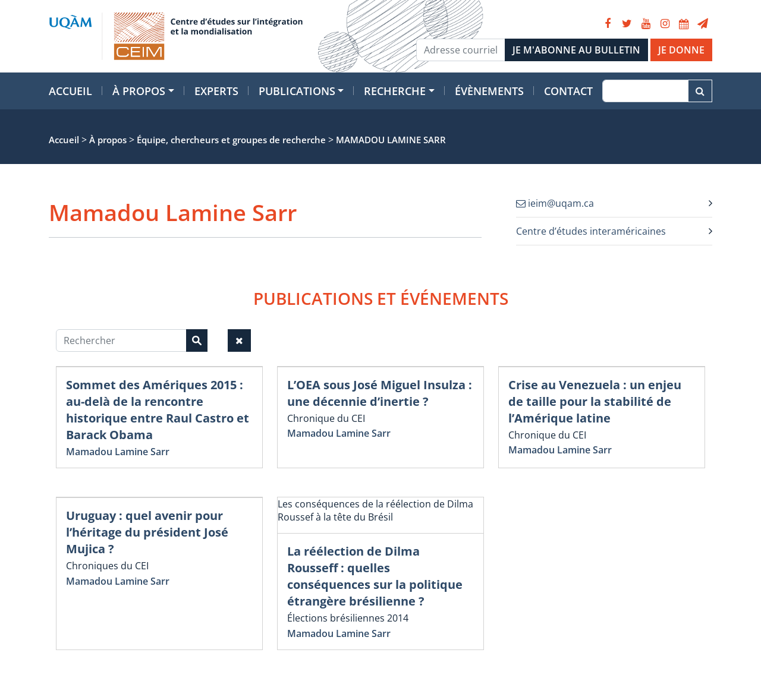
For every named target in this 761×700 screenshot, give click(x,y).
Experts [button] (216, 91)
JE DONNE (681, 50)
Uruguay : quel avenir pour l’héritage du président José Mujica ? (147, 532)
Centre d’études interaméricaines (591, 231)
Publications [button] (297, 91)
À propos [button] (139, 91)
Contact (568, 91)
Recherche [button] (395, 91)
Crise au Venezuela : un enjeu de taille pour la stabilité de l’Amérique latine (595, 401)
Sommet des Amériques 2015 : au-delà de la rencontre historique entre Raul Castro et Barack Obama (158, 410)
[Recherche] (645, 91)
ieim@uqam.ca (555, 203)
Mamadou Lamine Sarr (118, 452)
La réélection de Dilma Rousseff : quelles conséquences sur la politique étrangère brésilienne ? (375, 576)
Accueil (70, 91)
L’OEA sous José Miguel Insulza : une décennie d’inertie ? (380, 393)
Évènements (489, 91)
